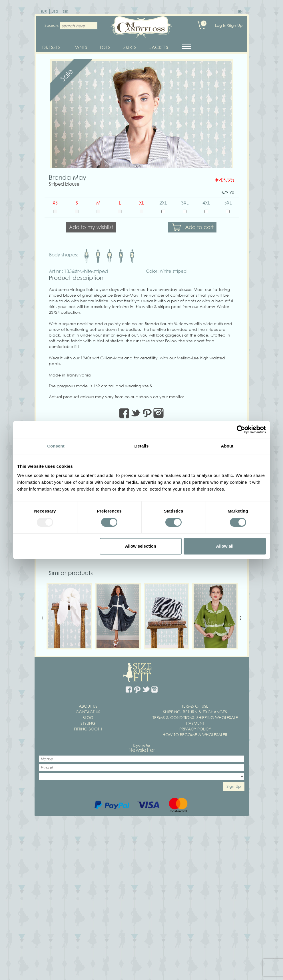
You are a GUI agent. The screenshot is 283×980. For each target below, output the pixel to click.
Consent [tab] (56, 446)
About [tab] (227, 446)
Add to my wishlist (91, 230)
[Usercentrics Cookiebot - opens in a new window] (241, 430)
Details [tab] (142, 446)
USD (55, 12)
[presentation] (43, 619)
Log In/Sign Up (229, 25)
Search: (50, 25)
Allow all (225, 546)
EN (240, 12)
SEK (66, 12)
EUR (44, 12)
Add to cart (199, 230)
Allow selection (141, 546)
